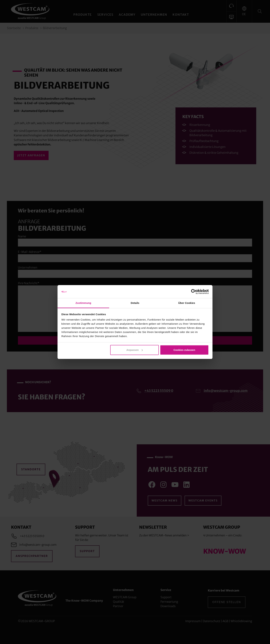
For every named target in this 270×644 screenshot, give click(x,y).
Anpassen (135, 350)
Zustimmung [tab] (83, 303)
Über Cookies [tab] (187, 303)
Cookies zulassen (184, 350)
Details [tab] (135, 303)
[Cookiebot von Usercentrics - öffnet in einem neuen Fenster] (194, 292)
